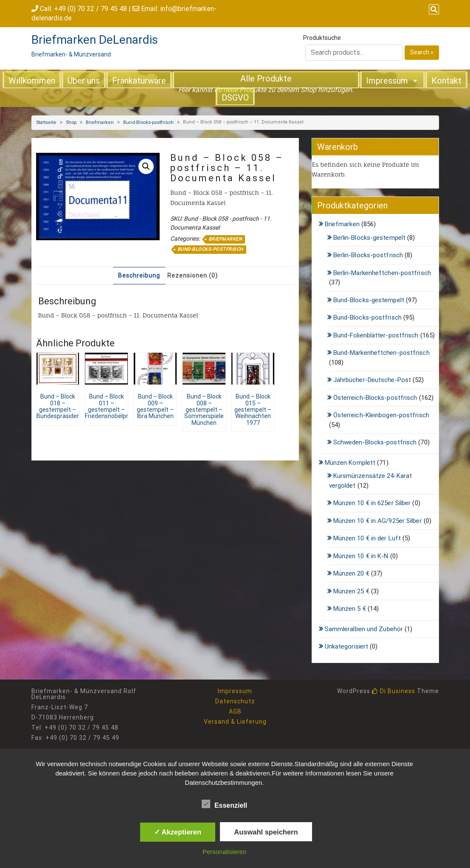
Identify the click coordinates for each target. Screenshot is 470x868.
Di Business (394, 691)
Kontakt (446, 81)
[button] (146, 166)
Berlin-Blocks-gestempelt (369, 238)
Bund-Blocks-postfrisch (148, 122)
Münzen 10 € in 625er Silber (372, 503)
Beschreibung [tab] (139, 275)
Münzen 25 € (351, 591)
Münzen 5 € (350, 609)
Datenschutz (235, 701)
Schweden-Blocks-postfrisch (375, 442)
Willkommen (32, 81)
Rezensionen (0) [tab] (193, 275)
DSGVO (235, 98)
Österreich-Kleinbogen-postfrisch (381, 415)
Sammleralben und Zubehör (364, 629)
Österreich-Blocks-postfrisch (375, 398)
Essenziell (224, 804)
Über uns (84, 81)
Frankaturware (139, 81)
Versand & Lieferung (235, 722)
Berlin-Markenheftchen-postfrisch (382, 273)
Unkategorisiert (347, 646)
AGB (235, 711)
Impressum (393, 80)
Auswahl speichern (266, 832)
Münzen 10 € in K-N (361, 556)
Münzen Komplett (350, 463)
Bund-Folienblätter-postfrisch (376, 335)
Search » (422, 52)
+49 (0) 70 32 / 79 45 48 (90, 9)
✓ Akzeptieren (178, 832)
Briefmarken (100, 122)
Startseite (46, 122)
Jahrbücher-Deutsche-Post (372, 380)
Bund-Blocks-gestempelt (369, 300)
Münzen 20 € (351, 573)
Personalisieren (224, 852)
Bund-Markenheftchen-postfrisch (381, 353)
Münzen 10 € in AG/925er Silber (378, 521)
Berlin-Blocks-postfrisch (368, 255)
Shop (71, 122)
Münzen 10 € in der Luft (367, 538)
